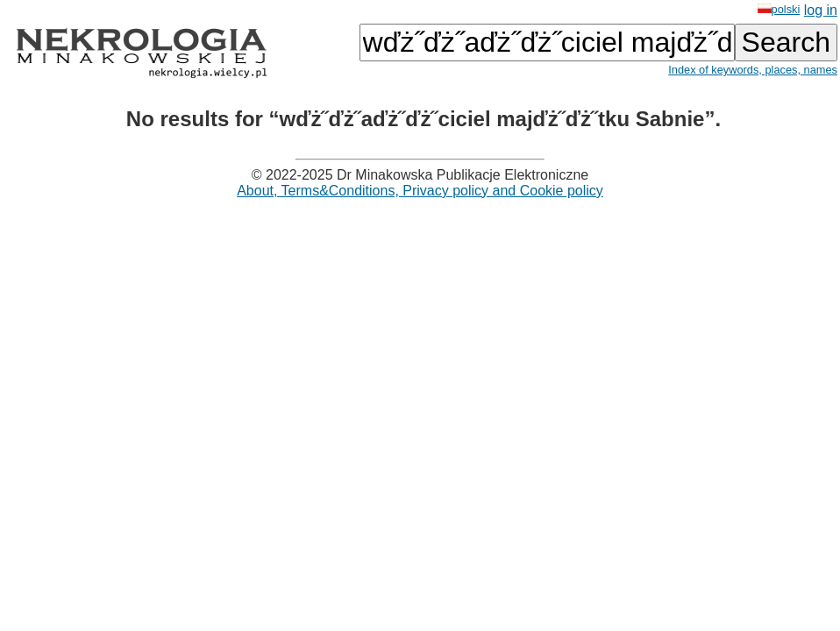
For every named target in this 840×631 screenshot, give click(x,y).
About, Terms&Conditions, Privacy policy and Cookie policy (420, 191)
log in (821, 10)
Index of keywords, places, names (753, 70)
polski (779, 9)
